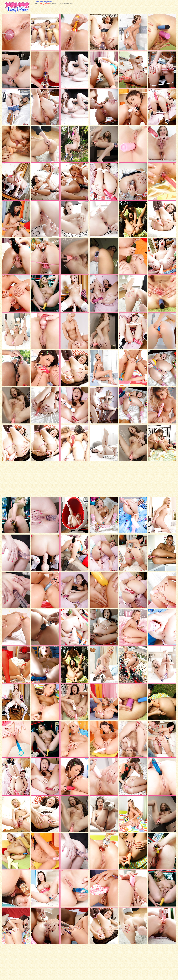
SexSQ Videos (44, 4)
